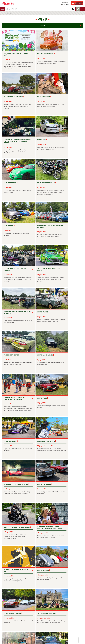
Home (3, 13)
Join (64, 603)
